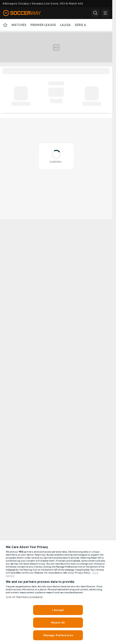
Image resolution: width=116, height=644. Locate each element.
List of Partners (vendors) (24, 597)
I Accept (58, 610)
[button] (95, 13)
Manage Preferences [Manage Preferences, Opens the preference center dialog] (58, 635)
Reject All (58, 623)
